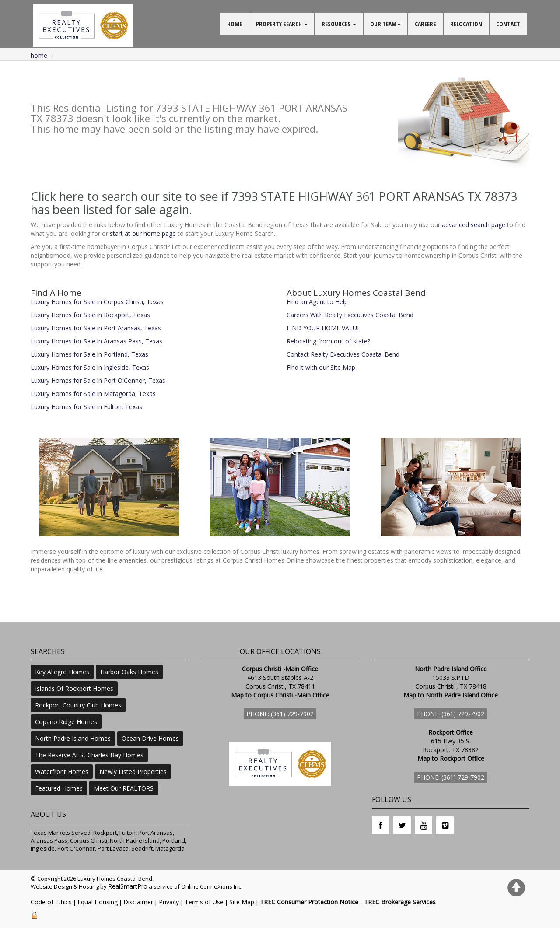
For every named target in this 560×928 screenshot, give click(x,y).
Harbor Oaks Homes (129, 672)
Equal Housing (98, 902)
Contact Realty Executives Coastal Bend (343, 354)
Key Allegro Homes (62, 672)
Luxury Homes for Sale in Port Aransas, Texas (96, 328)
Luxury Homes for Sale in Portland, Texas (89, 354)
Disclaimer (138, 902)
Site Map (242, 902)
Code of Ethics (51, 902)
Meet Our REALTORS (124, 788)
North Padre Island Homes (73, 738)
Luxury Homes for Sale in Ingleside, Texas (90, 367)
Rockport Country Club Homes (78, 705)
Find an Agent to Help (317, 302)
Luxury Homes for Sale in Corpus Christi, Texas (97, 302)
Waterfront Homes (62, 772)
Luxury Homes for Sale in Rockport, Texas (90, 315)
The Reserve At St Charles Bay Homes (89, 755)
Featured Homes (59, 788)
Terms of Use (204, 902)
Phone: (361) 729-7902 (280, 714)
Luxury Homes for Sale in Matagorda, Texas (93, 394)
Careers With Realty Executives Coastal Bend (350, 315)
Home (39, 55)
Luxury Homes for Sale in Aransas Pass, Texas (96, 341)
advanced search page (474, 225)
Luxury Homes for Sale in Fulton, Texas (86, 407)
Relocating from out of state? (328, 341)
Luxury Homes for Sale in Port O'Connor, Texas (98, 380)
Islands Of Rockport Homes (74, 688)
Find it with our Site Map (321, 367)
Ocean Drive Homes (150, 738)
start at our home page (143, 233)
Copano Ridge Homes (66, 722)
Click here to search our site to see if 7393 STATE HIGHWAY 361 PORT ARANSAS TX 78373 (274, 196)
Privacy (169, 902)
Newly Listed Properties (133, 772)
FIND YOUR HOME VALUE (324, 328)
